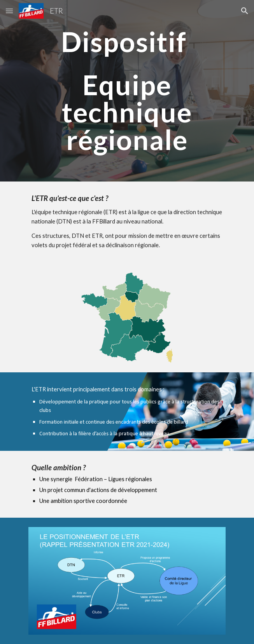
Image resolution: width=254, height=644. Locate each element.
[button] (9, 11)
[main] (127, 91)
